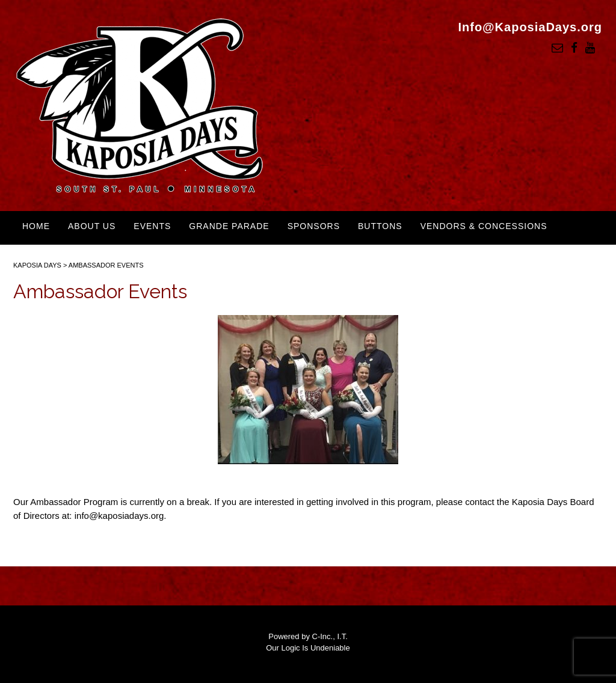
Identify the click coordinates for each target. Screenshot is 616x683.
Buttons (380, 226)
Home (36, 226)
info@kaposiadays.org (119, 516)
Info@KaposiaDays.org (530, 27)
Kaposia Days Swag (72, 257)
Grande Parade (229, 226)
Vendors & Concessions (484, 226)
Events (152, 226)
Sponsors (314, 226)
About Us (92, 226)
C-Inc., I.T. (330, 636)
